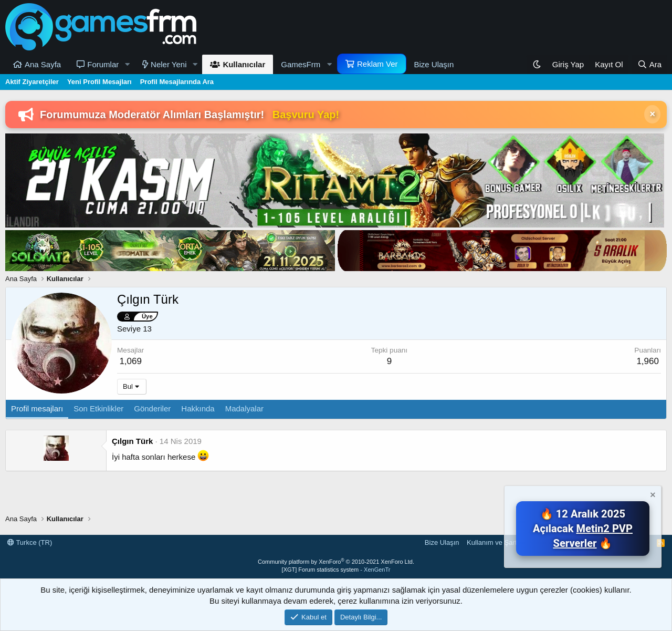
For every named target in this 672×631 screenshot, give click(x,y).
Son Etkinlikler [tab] (98, 408)
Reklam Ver (377, 64)
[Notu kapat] (652, 496)
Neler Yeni (169, 64)
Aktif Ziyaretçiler (32, 82)
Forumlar (103, 64)
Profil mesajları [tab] (37, 408)
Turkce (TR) (30, 542)
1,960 (648, 361)
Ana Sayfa (43, 64)
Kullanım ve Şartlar (496, 542)
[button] (127, 64)
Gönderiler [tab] (152, 408)
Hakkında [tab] (198, 408)
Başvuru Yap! (306, 115)
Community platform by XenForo (336, 562)
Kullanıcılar (244, 64)
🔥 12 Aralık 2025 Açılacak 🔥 (583, 529)
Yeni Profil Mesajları (99, 82)
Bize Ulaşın (434, 64)
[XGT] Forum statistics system (336, 570)
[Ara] (649, 64)
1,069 (130, 361)
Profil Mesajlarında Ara (177, 82)
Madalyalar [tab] (244, 408)
